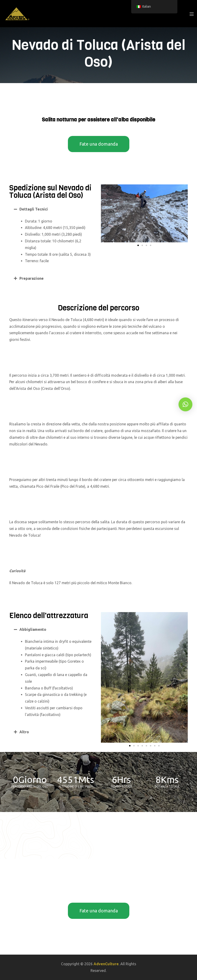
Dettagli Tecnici (34, 209)
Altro (24, 732)
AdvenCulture (106, 964)
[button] (53, 209)
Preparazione (32, 278)
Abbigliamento (33, 629)
